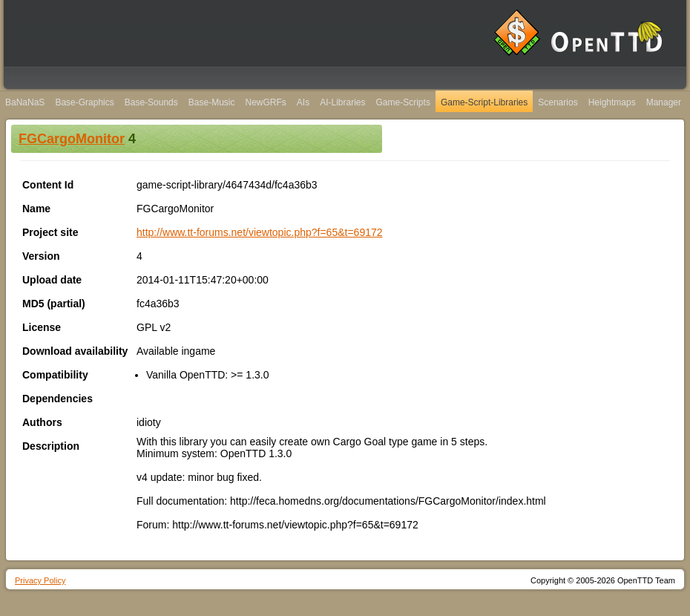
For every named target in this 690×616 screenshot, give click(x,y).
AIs (303, 102)
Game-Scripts (403, 102)
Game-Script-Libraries (484, 102)
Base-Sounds (151, 102)
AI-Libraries (342, 102)
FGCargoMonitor (72, 139)
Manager (664, 102)
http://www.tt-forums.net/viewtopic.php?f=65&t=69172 (260, 232)
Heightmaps (612, 102)
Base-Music (212, 102)
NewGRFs (265, 102)
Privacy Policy (40, 580)
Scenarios (558, 102)
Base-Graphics (84, 102)
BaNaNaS (25, 102)
